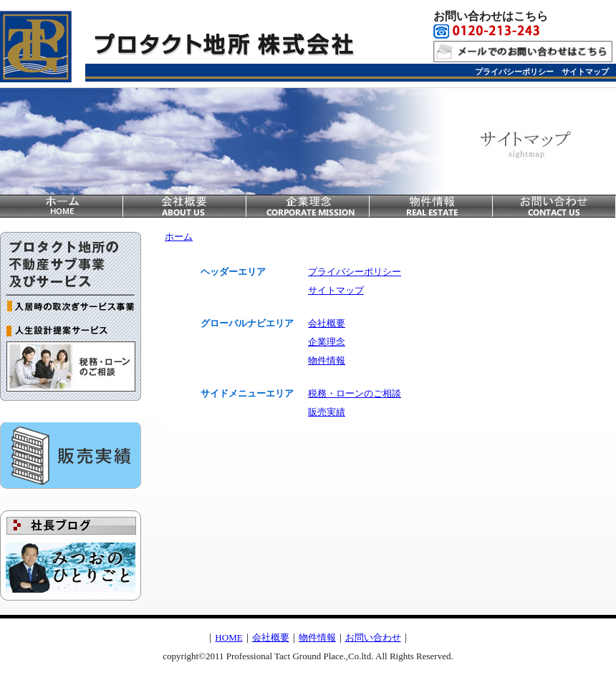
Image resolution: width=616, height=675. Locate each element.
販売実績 (71, 456)
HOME (228, 637)
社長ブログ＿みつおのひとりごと (71, 555)
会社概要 (185, 206)
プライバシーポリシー (514, 72)
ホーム (179, 237)
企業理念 (308, 206)
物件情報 (431, 206)
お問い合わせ (554, 206)
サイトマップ (585, 72)
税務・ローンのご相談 (71, 370)
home (62, 206)
